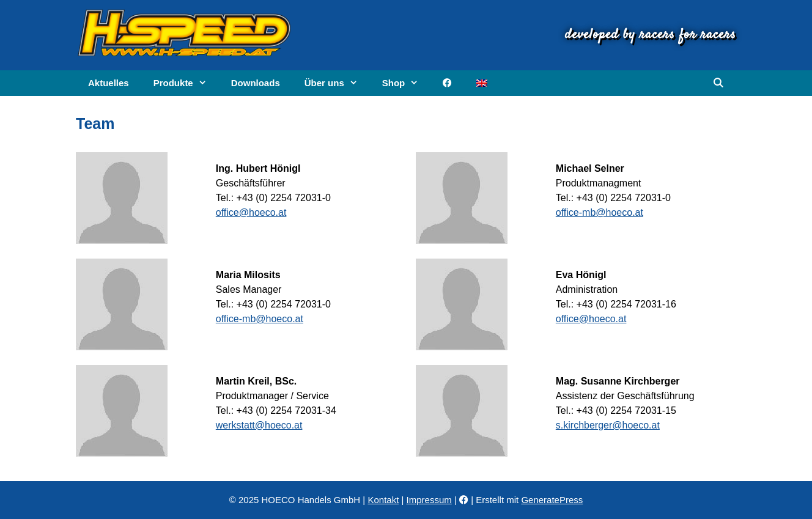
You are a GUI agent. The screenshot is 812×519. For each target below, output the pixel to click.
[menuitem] (482, 83)
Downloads (256, 83)
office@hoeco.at (251, 212)
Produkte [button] (186, 83)
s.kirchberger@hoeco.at (608, 425)
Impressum (429, 500)
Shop (407, 83)
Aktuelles (109, 83)
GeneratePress (552, 500)
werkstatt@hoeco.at (259, 425)
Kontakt (383, 500)
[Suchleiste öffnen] (718, 83)
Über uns (337, 83)
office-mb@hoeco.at (600, 212)
